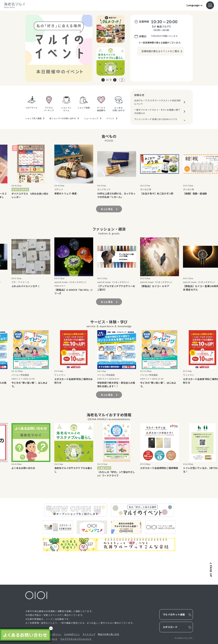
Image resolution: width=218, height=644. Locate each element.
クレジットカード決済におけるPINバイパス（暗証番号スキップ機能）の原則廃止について (157, 121)
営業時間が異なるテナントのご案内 (160, 51)
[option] (59, 48)
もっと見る (107, 209)
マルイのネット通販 (174, 614)
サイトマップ (89, 634)
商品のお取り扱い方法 (108, 634)
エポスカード (170, 627)
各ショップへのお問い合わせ (63, 118)
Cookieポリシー (72, 634)
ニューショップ (91, 118)
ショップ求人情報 (33, 118)
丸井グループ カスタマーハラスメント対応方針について (158, 102)
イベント (110, 118)
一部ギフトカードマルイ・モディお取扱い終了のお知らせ (157, 111)
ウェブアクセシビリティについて (76, 639)
